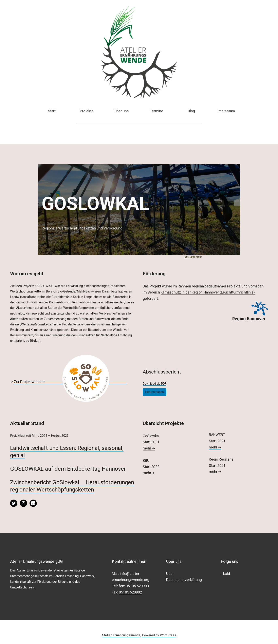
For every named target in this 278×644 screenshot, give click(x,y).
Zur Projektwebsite (29, 382)
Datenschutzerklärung (184, 580)
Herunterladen (154, 392)
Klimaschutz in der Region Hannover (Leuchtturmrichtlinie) (208, 292)
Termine (156, 111)
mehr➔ (149, 473)
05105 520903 (137, 586)
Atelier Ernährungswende (121, 635)
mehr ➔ (149, 448)
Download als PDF (154, 384)
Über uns (122, 111)
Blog (191, 111)
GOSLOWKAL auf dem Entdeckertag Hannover (68, 469)
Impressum (226, 111)
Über (170, 574)
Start (52, 111)
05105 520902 (130, 592)
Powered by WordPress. (159, 635)
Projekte (87, 111)
